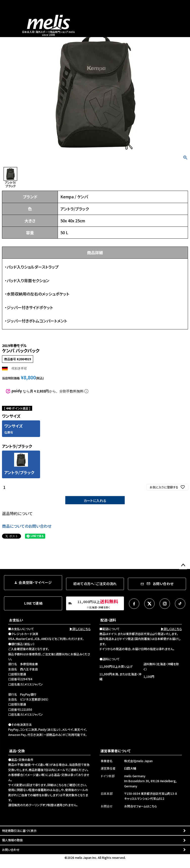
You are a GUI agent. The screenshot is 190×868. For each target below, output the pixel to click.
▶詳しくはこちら (80, 629)
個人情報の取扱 (12, 840)
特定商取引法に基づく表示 (19, 831)
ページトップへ (183, 565)
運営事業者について (116, 751)
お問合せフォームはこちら (141, 806)
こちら (60, 785)
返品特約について (17, 513)
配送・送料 (108, 620)
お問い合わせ (11, 850)
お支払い (16, 620)
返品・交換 (17, 751)
